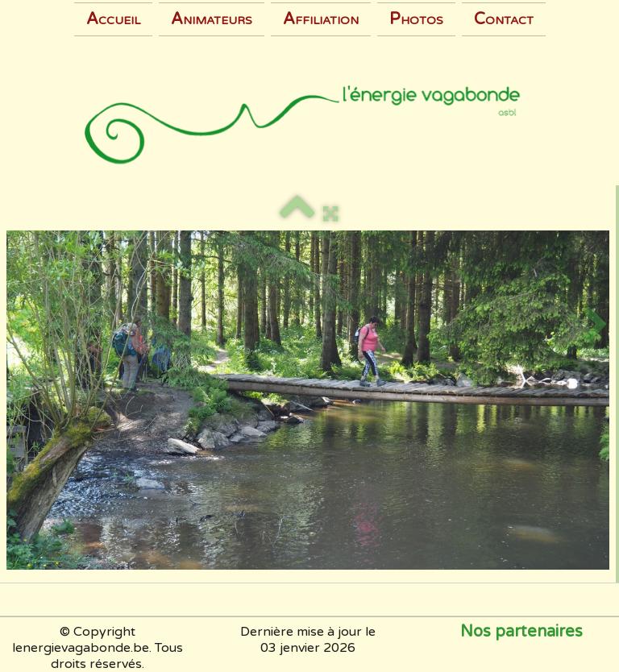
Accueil (113, 19)
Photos (416, 19)
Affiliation (321, 19)
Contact (504, 19)
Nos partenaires (521, 632)
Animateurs (212, 19)
